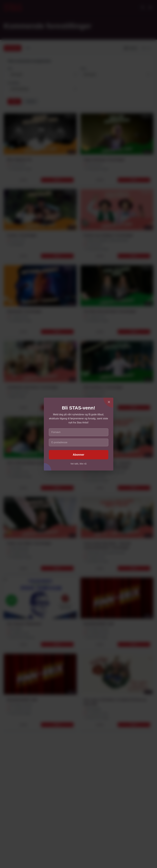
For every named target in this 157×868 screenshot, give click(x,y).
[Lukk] (109, 402)
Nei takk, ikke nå (78, 464)
